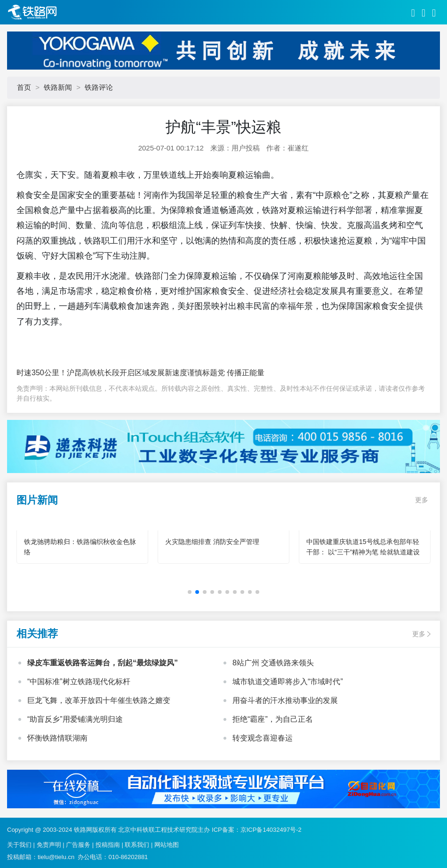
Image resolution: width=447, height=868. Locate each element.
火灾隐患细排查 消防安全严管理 (212, 542)
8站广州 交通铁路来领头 (273, 663)
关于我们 (19, 845)
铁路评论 (99, 87)
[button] (190, 592)
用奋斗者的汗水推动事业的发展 (285, 700)
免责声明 (49, 845)
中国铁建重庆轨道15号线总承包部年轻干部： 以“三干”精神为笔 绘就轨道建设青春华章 (363, 552)
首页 (24, 87)
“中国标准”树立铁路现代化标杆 (79, 682)
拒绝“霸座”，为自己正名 (273, 719)
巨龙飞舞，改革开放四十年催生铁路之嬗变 (99, 700)
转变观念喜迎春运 (263, 738)
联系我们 (137, 845)
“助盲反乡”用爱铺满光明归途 (75, 719)
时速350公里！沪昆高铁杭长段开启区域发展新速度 (102, 373)
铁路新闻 (58, 87)
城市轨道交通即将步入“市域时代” (288, 682)
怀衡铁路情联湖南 (57, 738)
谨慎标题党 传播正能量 (226, 373)
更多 (422, 500)
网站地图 (167, 845)
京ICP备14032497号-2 (271, 830)
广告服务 (78, 845)
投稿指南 (108, 845)
